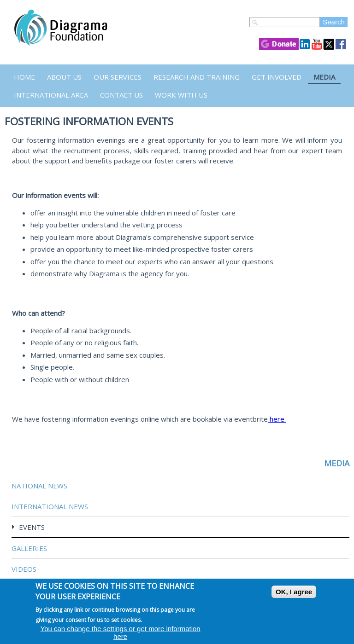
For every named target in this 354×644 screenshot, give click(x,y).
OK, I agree (294, 592)
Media (324, 77)
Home (24, 77)
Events (32, 527)
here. (277, 419)
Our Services (118, 77)
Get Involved (277, 77)
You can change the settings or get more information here (121, 632)
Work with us (181, 95)
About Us (64, 77)
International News (50, 506)
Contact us (121, 95)
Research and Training (197, 77)
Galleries (29, 548)
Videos (24, 569)
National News (39, 486)
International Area (51, 95)
